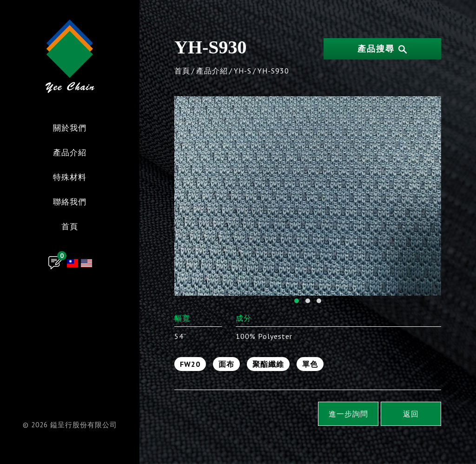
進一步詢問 (348, 414)
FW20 (190, 364)
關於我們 (70, 129)
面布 (226, 364)
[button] (297, 301)
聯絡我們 (70, 202)
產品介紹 (70, 153)
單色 (310, 364)
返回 (411, 414)
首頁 (70, 227)
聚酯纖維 (268, 364)
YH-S (243, 71)
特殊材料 (70, 178)
